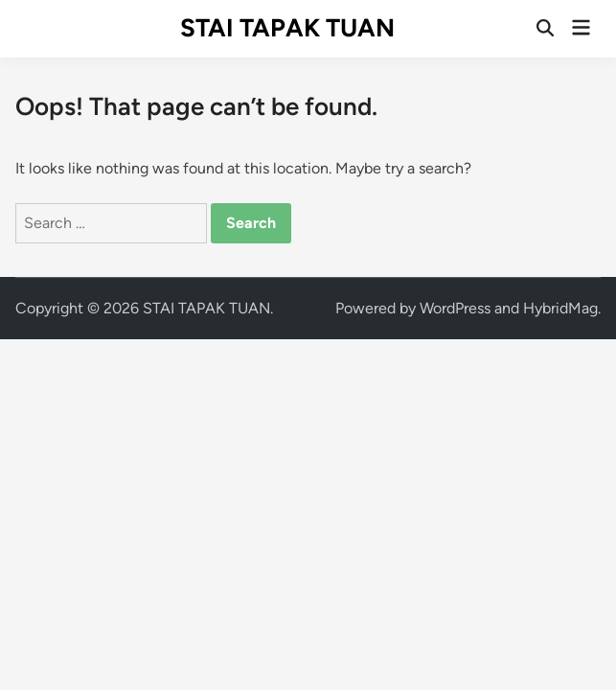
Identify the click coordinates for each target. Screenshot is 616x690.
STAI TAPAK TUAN (287, 28)
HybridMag (560, 308)
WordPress (455, 308)
